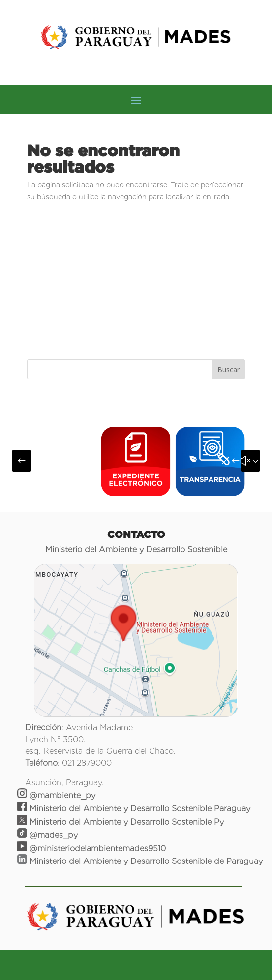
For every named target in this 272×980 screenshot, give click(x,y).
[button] (22, 461)
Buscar (228, 370)
